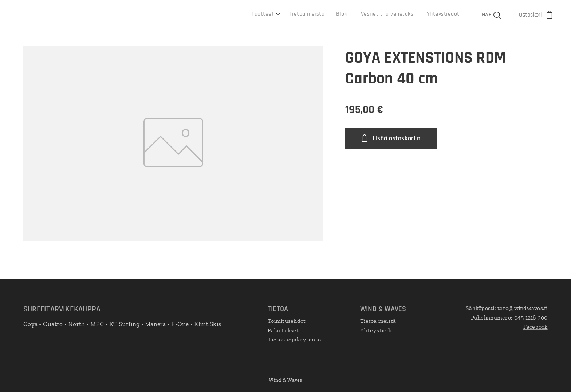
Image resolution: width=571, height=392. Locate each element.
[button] (491, 15)
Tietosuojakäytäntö (294, 339)
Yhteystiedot (378, 330)
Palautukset (283, 330)
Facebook (535, 327)
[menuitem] (408, 15)
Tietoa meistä (378, 321)
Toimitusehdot (287, 321)
